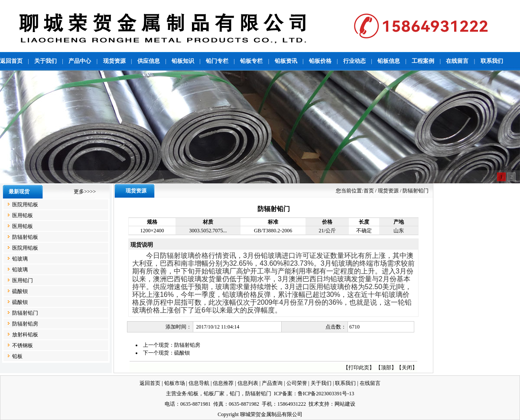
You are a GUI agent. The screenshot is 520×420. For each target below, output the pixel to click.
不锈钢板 (23, 345)
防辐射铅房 (25, 324)
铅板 (17, 356)
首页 (369, 191)
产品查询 (272, 383)
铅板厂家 (214, 394)
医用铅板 (23, 215)
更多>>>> (85, 192)
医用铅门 (23, 280)
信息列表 (248, 383)
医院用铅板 (25, 205)
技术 (314, 404)
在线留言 (370, 383)
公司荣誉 (297, 383)
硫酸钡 (20, 291)
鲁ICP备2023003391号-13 (326, 394)
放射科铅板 (25, 335)
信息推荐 (223, 383)
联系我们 (345, 383)
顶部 (386, 368)
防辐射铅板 (25, 237)
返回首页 (150, 383)
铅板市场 (175, 383)
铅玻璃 (20, 259)
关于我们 (321, 383)
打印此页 (359, 368)
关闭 (407, 368)
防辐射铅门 (25, 313)
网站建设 (345, 404)
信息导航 (199, 383)
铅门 (235, 394)
